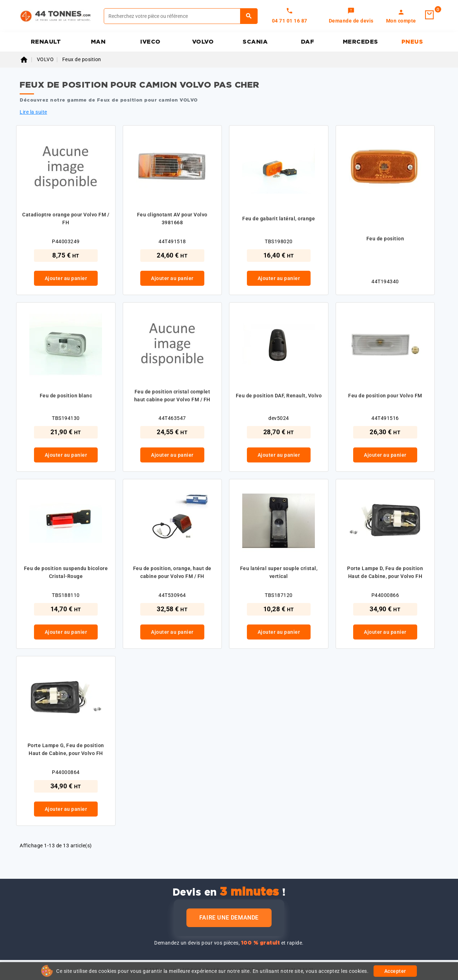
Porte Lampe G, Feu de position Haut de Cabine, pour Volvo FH (66, 749)
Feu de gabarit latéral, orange (279, 219)
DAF (308, 42)
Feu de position (385, 239)
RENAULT (46, 42)
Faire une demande (229, 918)
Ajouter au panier (66, 278)
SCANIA (255, 42)
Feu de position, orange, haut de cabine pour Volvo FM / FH (172, 572)
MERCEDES (360, 42)
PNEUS (412, 42)
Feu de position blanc (66, 396)
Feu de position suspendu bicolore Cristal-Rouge (66, 572)
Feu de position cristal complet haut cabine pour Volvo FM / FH (172, 396)
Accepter (395, 971)
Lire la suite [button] (33, 112)
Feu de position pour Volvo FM (385, 396)
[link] (351, 16)
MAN (98, 42)
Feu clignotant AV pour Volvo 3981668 (172, 219)
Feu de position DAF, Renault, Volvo (279, 396)
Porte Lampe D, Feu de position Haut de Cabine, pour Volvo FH (385, 572)
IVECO (150, 42)
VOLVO (203, 42)
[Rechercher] (181, 16)
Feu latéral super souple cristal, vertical (279, 572)
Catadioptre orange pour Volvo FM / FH (66, 219)
